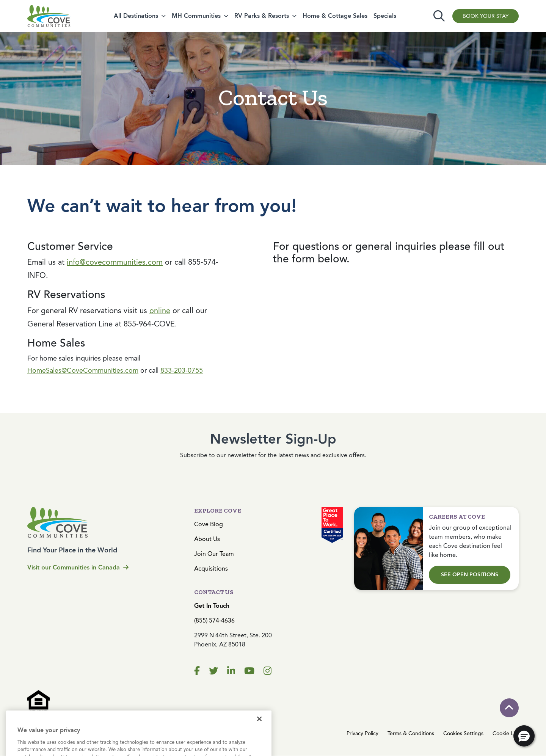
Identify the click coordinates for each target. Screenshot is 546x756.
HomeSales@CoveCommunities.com (83, 370)
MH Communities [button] (196, 16)
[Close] (259, 726)
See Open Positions (470, 575)
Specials (385, 16)
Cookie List (506, 733)
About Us (207, 539)
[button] (524, 736)
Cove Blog (209, 524)
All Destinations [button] (136, 16)
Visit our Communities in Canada (78, 567)
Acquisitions (211, 569)
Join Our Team (214, 554)
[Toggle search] (439, 16)
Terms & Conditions (411, 733)
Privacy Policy (362, 733)
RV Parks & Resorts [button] (262, 16)
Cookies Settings (463, 733)
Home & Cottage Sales (335, 16)
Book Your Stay (486, 16)
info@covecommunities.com (115, 262)
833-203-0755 (182, 370)
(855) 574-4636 (214, 620)
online (160, 311)
